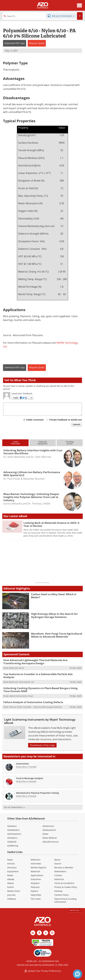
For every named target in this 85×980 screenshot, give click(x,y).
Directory (12, 867)
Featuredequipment (42, 443)
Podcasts (35, 887)
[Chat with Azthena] (77, 974)
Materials (35, 871)
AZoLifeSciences (51, 842)
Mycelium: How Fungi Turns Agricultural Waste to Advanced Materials (57, 635)
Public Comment (35, 420)
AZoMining (13, 846)
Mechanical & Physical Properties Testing (38, 793)
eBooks (11, 879)
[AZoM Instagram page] (52, 933)
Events (11, 887)
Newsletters (60, 871)
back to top (75, 910)
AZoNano (12, 826)
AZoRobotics (13, 830)
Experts (34, 891)
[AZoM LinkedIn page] (33, 933)
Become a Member (64, 867)
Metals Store (14, 891)
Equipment (13, 871)
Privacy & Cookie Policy (66, 887)
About (57, 860)
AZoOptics (12, 838)
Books (10, 875)
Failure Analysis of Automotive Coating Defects (33, 702)
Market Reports (38, 867)
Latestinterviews (16, 443)
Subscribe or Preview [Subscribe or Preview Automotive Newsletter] (26, 767)
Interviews (36, 864)
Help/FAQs (36, 895)
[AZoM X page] (46, 933)
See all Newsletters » (14, 807)
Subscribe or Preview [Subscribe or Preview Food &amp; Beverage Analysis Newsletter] (26, 781)
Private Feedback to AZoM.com (66, 420)
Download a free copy (42, 745)
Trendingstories (70, 443)
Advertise (59, 879)
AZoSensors (48, 826)
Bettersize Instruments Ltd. (22, 682)
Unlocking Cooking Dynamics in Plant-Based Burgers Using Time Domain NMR (40, 690)
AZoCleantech (14, 834)
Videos (11, 883)
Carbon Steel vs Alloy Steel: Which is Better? (54, 596)
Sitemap (58, 891)
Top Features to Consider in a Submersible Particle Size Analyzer (38, 676)
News (10, 860)
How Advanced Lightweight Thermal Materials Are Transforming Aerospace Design (35, 662)
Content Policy (61, 895)
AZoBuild (12, 842)
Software (12, 899)
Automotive (22, 764)
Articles (11, 864)
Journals (11, 895)
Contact (58, 875)
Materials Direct (17, 668)
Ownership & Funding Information (65, 900)
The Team (36, 899)
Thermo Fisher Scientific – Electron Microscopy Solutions (35, 707)
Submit (77, 424)
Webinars (36, 860)
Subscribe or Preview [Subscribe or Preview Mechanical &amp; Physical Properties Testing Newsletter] (26, 796)
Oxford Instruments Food (21, 696)
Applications (37, 875)
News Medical (50, 838)
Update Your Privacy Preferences (43, 971)
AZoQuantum (49, 830)
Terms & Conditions (64, 883)
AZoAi (45, 834)
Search (58, 864)
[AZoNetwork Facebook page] (39, 933)
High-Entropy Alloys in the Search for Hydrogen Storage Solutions (54, 615)
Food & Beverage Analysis (30, 778)
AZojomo (35, 883)
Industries (36, 879)
